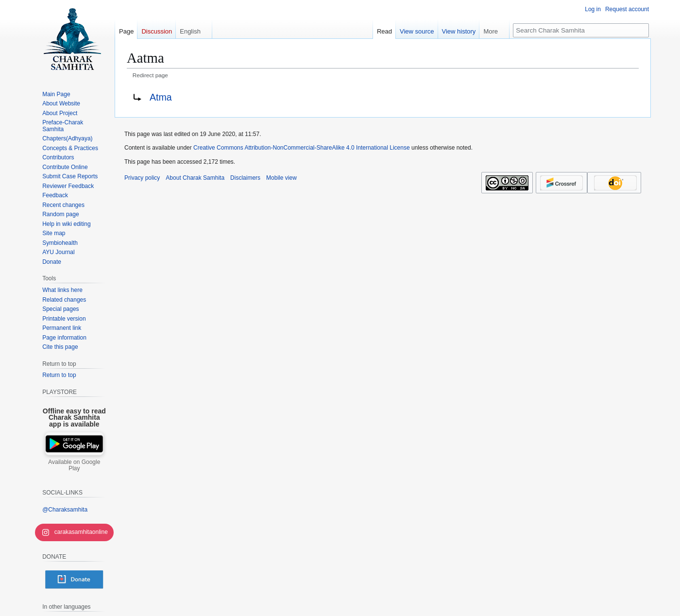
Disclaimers (245, 178)
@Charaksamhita (65, 510)
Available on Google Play (74, 465)
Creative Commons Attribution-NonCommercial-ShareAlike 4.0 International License (302, 148)
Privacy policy (142, 178)
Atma (161, 97)
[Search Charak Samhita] (581, 30)
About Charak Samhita (195, 178)
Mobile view (281, 178)
